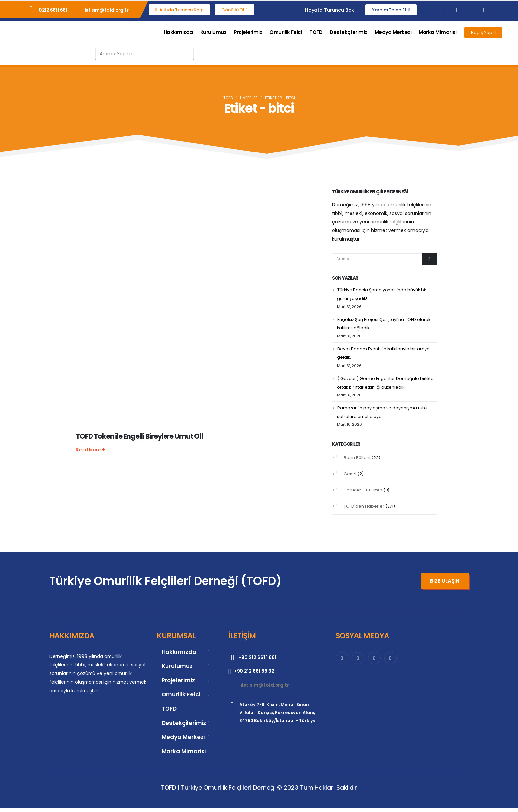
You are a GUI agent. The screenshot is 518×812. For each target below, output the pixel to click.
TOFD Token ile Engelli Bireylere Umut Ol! (139, 436)
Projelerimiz (248, 32)
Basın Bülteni (357, 461)
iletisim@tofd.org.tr (106, 10)
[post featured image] (196, 309)
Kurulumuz (213, 32)
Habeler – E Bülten (363, 494)
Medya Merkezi (393, 32)
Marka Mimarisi (437, 32)
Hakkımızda (178, 32)
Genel (350, 477)
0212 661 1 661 (53, 10)
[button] (145, 43)
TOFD (316, 32)
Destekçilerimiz (349, 32)
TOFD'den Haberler (364, 510)
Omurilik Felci (286, 32)
